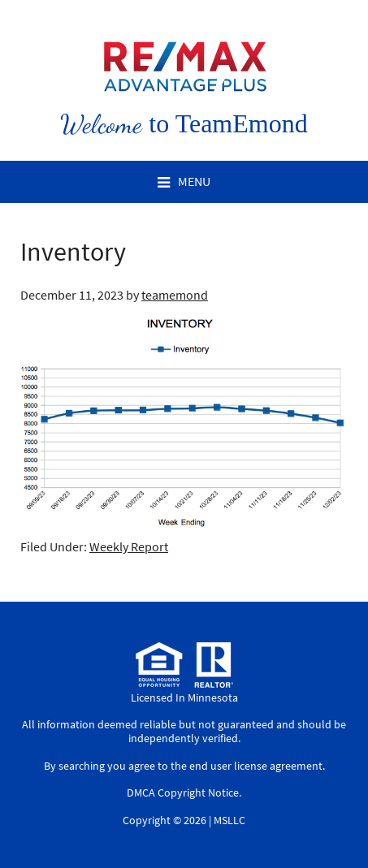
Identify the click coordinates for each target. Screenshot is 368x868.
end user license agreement (256, 766)
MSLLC (229, 820)
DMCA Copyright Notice (183, 792)
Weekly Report (129, 546)
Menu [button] (194, 181)
